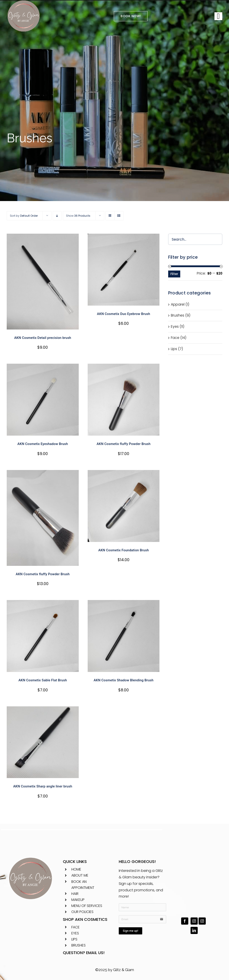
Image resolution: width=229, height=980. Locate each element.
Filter (174, 274)
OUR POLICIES (82, 912)
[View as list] (119, 216)
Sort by (24, 216)
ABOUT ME (80, 875)
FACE (75, 927)
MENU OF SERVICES (87, 906)
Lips (174, 349)
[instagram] (194, 921)
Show (78, 216)
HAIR (75, 894)
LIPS (74, 939)
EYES (75, 933)
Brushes (178, 315)
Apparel (178, 304)
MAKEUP (78, 900)
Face (175, 338)
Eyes (175, 326)
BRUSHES (78, 945)
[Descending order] (57, 216)
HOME (76, 869)
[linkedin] (194, 930)
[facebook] (185, 921)
